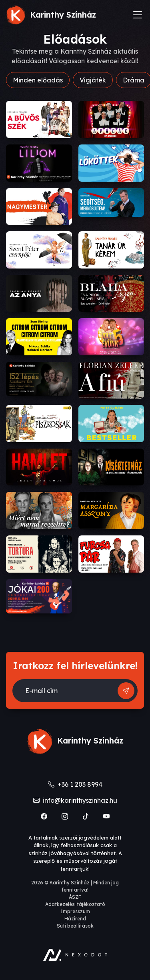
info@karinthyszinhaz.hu (75, 800)
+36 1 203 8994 (75, 784)
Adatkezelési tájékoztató (75, 904)
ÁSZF (75, 897)
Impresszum (75, 911)
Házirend (75, 919)
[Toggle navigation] (138, 15)
